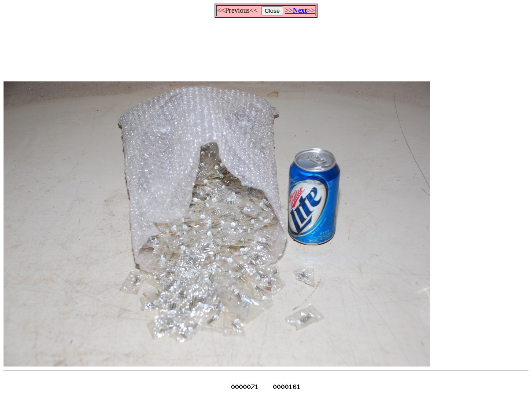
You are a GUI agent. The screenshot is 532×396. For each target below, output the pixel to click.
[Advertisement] (266, 46)
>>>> (300, 10)
